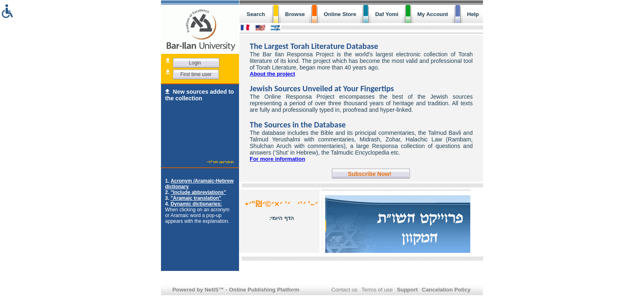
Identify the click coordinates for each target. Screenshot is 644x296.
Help (473, 14)
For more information (277, 159)
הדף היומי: (282, 218)
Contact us (345, 290)
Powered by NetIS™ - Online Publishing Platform (236, 290)
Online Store (340, 14)
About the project (272, 74)
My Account (433, 14)
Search (256, 14)
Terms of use (377, 290)
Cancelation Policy (446, 290)
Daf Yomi (387, 14)
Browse (295, 14)
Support (407, 290)
